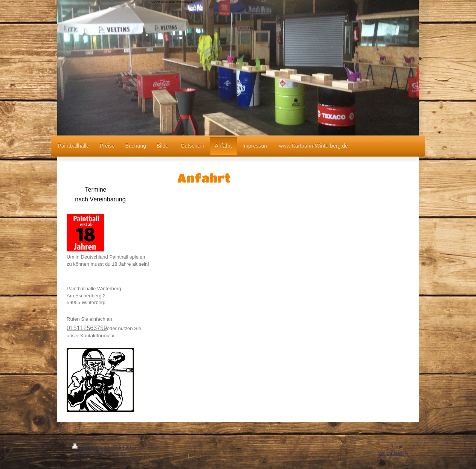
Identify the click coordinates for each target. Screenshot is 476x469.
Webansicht (391, 453)
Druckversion (91, 447)
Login (398, 447)
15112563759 (88, 328)
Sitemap (122, 447)
